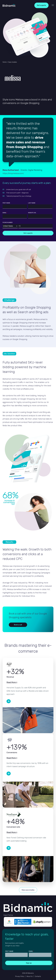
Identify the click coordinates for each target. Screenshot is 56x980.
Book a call (18, 625)
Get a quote (41, 5)
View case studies (28, 890)
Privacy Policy (20, 976)
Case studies (12, 62)
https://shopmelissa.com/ (13, 173)
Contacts (38, 976)
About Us (30, 976)
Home (5, 62)
